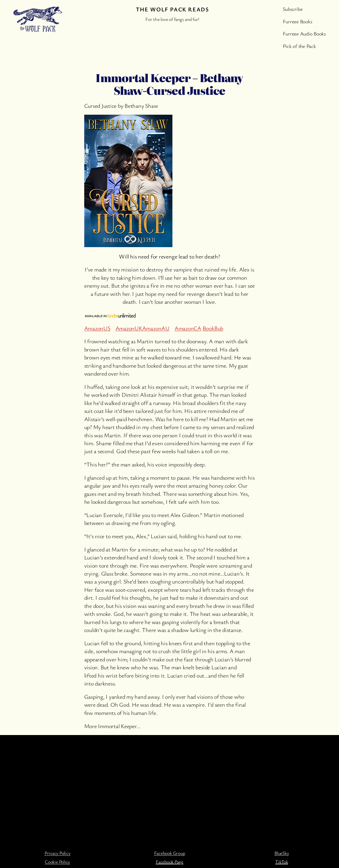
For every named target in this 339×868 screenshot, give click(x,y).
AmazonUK (129, 328)
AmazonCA (188, 328)
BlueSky (282, 853)
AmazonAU (156, 328)
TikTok (282, 862)
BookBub (213, 328)
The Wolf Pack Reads (172, 9)
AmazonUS (97, 328)
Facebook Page (169, 862)
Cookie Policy (57, 862)
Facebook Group (170, 853)
